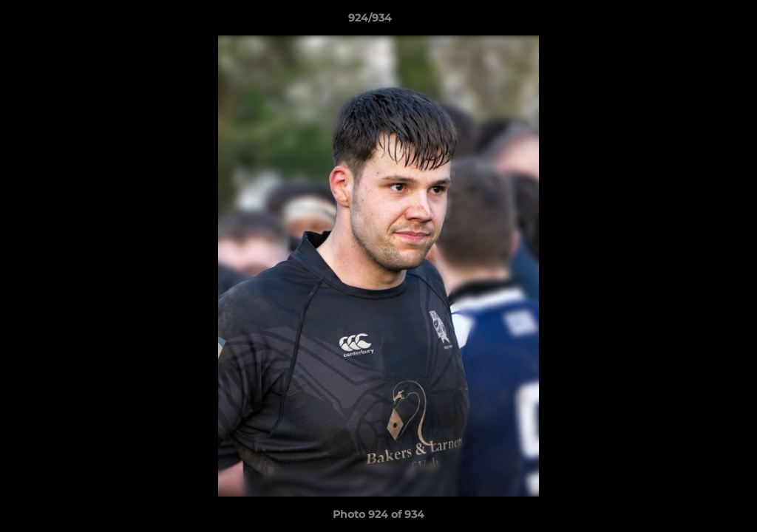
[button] (695, 21)
